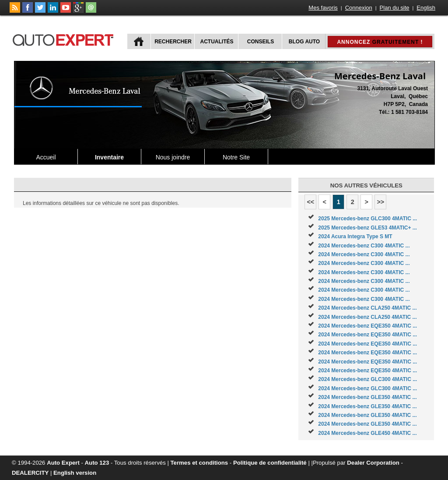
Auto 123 (97, 463)
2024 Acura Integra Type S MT (355, 236)
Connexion (359, 8)
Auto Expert (63, 463)
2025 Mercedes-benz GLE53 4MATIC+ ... (367, 228)
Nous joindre (173, 157)
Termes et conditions (199, 463)
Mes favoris (323, 8)
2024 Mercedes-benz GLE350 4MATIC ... (367, 397)
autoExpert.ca (65, 39)
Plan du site (395, 8)
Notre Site (236, 157)
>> (380, 202)
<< (310, 202)
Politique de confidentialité (270, 463)
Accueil (46, 157)
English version (75, 473)
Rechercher (173, 42)
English (426, 8)
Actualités (217, 42)
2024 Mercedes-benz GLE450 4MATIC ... (367, 433)
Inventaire (109, 157)
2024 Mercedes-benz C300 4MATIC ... (364, 246)
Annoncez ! (380, 42)
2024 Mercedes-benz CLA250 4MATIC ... (367, 308)
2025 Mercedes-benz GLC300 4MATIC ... (367, 219)
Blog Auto (304, 42)
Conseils (261, 42)
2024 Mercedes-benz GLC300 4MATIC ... (367, 379)
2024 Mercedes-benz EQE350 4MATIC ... (367, 326)
